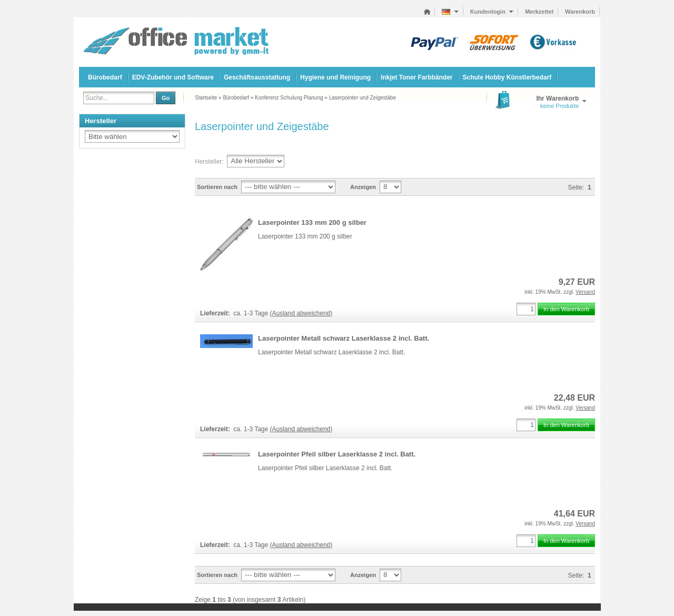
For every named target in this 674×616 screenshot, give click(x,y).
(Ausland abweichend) (301, 313)
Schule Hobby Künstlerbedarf (507, 77)
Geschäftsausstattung (257, 77)
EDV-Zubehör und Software (173, 77)
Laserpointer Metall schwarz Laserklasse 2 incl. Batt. (344, 338)
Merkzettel (539, 12)
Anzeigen (363, 187)
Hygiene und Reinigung (335, 77)
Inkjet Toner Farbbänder (417, 77)
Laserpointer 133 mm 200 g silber (312, 222)
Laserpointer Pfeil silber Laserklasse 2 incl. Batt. (337, 454)
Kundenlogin (492, 12)
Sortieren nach (217, 187)
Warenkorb (580, 12)
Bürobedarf (105, 77)
